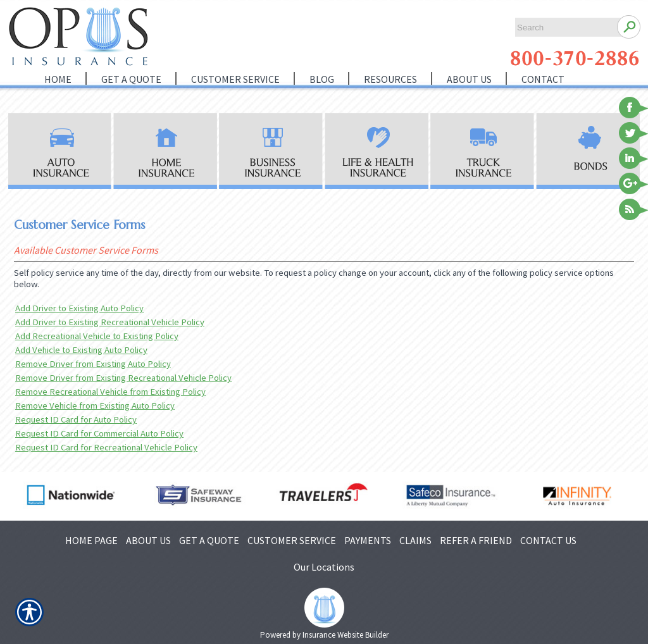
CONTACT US (548, 540)
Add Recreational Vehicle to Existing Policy (97, 336)
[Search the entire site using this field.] (563, 28)
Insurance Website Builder (346, 635)
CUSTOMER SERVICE (292, 540)
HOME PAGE (91, 540)
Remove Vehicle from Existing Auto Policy (95, 406)
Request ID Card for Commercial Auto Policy (99, 433)
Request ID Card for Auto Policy (76, 419)
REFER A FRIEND (476, 540)
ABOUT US (148, 540)
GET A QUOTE (209, 540)
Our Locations (324, 567)
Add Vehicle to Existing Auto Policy (81, 350)
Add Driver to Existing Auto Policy (79, 308)
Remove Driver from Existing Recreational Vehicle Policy (123, 378)
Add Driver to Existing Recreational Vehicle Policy (110, 322)
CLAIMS (415, 540)
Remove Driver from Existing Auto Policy (93, 364)
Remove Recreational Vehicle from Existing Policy (110, 392)
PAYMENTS (368, 540)
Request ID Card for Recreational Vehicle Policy (106, 447)
